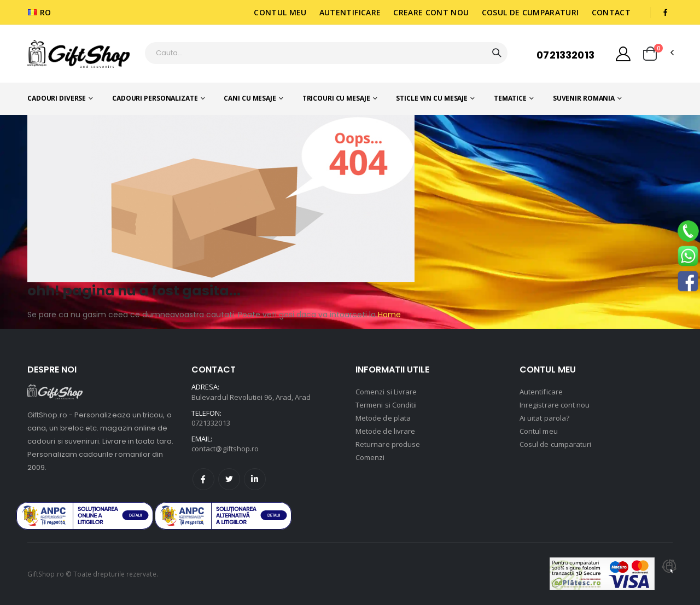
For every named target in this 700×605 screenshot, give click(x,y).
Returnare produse (388, 444)
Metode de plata (383, 418)
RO (40, 12)
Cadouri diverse (57, 98)
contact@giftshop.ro (225, 449)
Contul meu (280, 12)
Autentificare (350, 12)
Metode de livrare (385, 431)
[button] (650, 54)
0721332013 (565, 55)
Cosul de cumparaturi (530, 12)
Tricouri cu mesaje (336, 98)
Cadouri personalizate (155, 98)
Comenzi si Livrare (386, 392)
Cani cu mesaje (250, 98)
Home (388, 315)
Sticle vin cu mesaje (432, 98)
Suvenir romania (584, 98)
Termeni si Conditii (386, 405)
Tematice (510, 98)
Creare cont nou (431, 12)
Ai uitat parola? (544, 418)
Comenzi (370, 457)
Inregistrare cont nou (555, 405)
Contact (611, 12)
